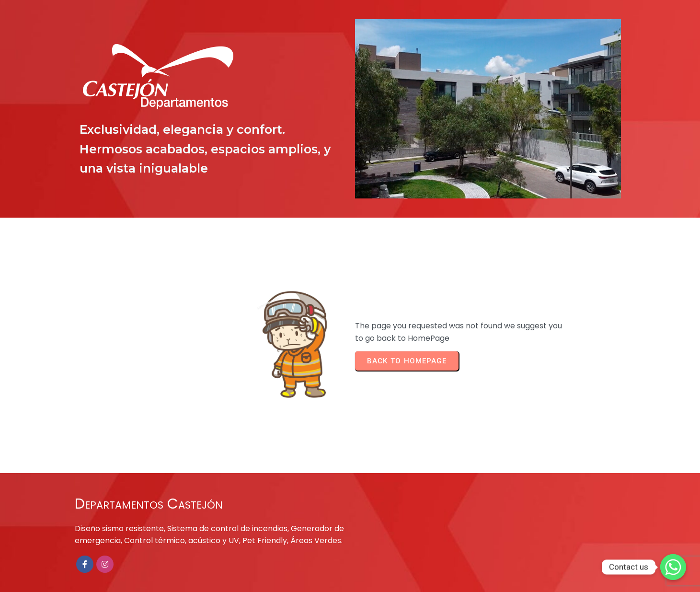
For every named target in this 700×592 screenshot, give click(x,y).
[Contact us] (673, 567)
